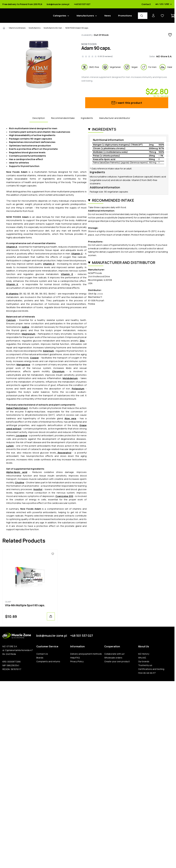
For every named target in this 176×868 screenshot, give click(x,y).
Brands (40, 658)
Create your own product (117, 661)
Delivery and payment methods (86, 654)
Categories (60, 16)
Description (39, 118)
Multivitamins (35, 28)
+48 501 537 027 (82, 4)
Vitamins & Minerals (17, 28)
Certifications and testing (151, 669)
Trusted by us (145, 665)
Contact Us (42, 654)
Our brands (144, 661)
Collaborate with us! (114, 654)
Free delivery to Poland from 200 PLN (22, 4)
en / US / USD (164, 4)
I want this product (127, 103)
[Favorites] (53, 554)
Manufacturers (85, 16)
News (108, 16)
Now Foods (89, 44)
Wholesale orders (113, 658)
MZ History (144, 654)
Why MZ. (142, 658)
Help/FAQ (75, 658)
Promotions (125, 16)
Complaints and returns (48, 661)
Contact (146, 4)
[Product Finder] (143, 16)
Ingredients (87, 118)
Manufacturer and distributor (115, 118)
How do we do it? (147, 673)
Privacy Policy (77, 661)
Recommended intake (63, 118)
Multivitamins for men (53, 28)
